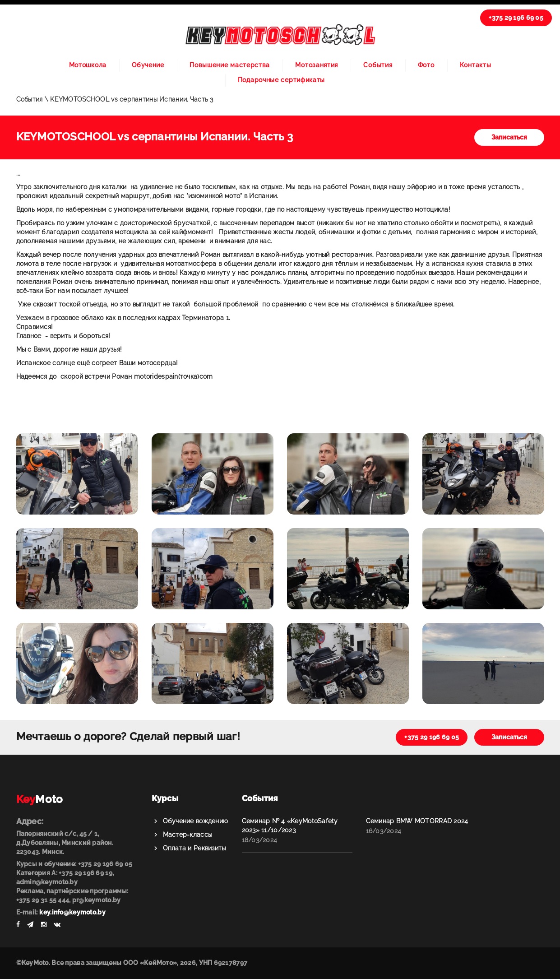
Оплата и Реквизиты (194, 848)
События (378, 65)
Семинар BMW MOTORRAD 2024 (417, 821)
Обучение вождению (196, 821)
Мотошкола (88, 65)
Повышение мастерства (230, 65)
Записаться (509, 137)
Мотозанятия (317, 65)
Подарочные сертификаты (281, 80)
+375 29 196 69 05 (516, 18)
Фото (426, 65)
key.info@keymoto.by (72, 912)
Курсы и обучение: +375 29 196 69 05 (74, 864)
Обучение (148, 65)
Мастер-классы (188, 835)
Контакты (476, 65)
